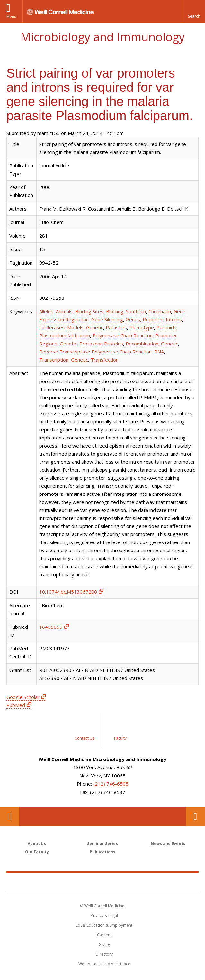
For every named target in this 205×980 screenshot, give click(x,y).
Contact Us (195, 816)
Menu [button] (11, 17)
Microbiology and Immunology (102, 37)
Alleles (46, 311)
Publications (102, 852)
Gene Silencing (107, 319)
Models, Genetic (85, 327)
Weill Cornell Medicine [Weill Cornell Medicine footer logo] (102, 882)
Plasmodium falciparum (65, 335)
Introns (174, 319)
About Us (37, 844)
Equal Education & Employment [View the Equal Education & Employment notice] (104, 925)
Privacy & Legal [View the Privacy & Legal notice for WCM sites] (104, 915)
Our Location (10, 816)
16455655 (51, 627)
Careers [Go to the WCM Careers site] (104, 935)
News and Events (168, 844)
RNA (159, 352)
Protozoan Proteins (101, 344)
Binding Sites (89, 311)
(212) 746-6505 (111, 784)
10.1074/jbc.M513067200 (68, 592)
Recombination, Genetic (152, 344)
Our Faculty (37, 852)
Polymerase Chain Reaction (123, 335)
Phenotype (142, 327)
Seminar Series (102, 844)
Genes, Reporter (144, 319)
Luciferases (52, 327)
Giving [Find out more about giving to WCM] (104, 944)
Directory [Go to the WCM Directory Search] (104, 954)
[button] (194, 11)
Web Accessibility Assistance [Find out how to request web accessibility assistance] (104, 964)
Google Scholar (23, 697)
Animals (64, 311)
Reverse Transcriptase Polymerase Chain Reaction (95, 352)
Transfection (105, 360)
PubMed (16, 705)
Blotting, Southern (126, 311)
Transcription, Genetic (64, 360)
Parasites (116, 327)
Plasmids (166, 327)
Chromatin (160, 311)
